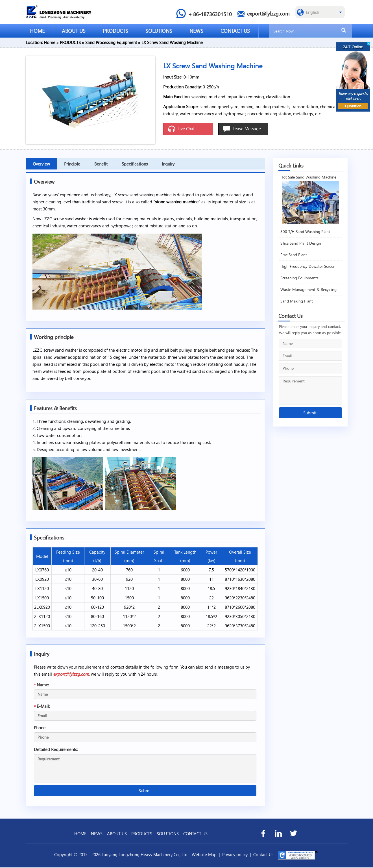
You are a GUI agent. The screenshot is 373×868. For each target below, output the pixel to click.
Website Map (204, 855)
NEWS (196, 31)
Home (50, 42)
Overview (41, 164)
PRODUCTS (115, 31)
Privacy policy (235, 855)
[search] (344, 31)
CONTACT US (235, 31)
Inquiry (168, 164)
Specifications (135, 164)
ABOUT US (74, 31)
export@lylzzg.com (71, 675)
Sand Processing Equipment (111, 42)
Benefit (101, 164)
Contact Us (263, 855)
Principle (72, 164)
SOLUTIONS (159, 31)
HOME (37, 31)
